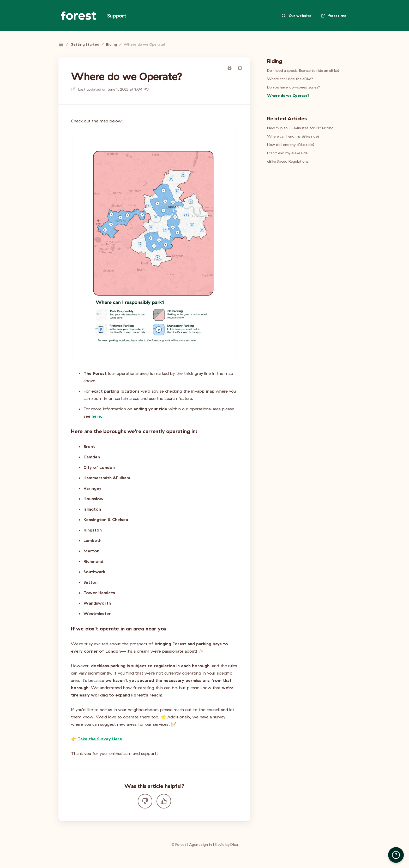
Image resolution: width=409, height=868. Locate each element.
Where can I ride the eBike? (290, 79)
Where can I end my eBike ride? (293, 136)
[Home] (79, 16)
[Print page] (230, 68)
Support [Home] (117, 16)
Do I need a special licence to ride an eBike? (303, 70)
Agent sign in (200, 845)
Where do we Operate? (145, 44)
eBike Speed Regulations (288, 161)
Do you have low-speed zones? (294, 87)
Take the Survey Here (100, 739)
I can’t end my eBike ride (287, 153)
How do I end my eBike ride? (291, 145)
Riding (111, 44)
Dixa (234, 845)
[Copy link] (240, 68)
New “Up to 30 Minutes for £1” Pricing (300, 128)
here (96, 416)
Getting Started (85, 44)
